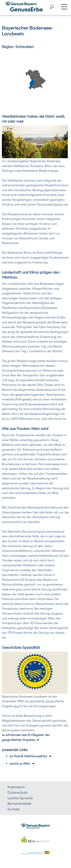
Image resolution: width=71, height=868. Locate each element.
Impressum (16, 787)
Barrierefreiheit (20, 803)
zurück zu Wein (20, 764)
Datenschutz (18, 792)
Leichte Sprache (20, 798)
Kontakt (14, 809)
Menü (64, 6)
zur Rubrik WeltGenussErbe (28, 756)
